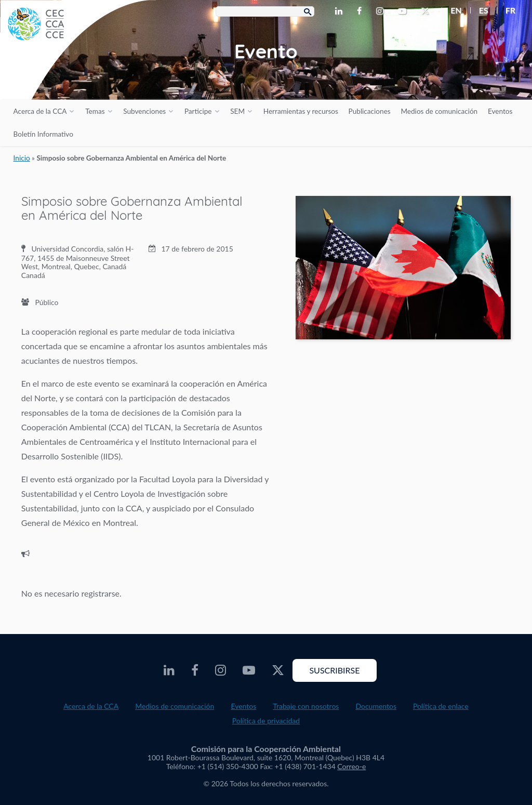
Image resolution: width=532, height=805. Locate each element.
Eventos (500, 111)
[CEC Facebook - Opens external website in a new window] (361, 11)
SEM (237, 111)
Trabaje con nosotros (306, 706)
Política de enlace (441, 706)
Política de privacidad (266, 721)
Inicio (22, 158)
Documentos (376, 706)
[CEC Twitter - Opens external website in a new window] (427, 11)
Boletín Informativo (43, 134)
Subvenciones (144, 111)
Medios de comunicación (439, 111)
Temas (95, 111)
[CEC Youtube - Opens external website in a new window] (404, 11)
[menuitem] (452, 10)
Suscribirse (334, 670)
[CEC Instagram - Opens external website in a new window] (382, 11)
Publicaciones (370, 111)
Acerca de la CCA (40, 111)
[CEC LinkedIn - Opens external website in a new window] (341, 11)
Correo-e (351, 766)
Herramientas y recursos (301, 111)
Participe (198, 111)
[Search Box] (265, 11)
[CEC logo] (78, 78)
